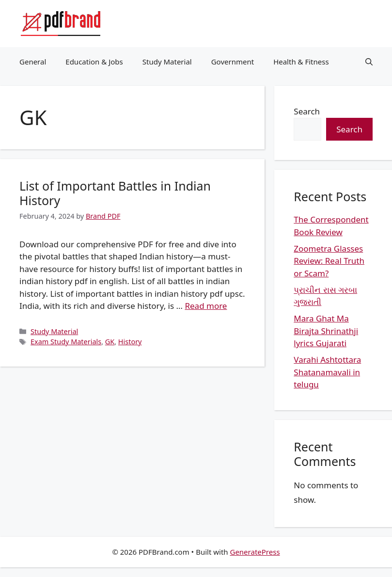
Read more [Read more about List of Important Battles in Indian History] (206, 306)
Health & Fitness (301, 62)
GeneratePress (255, 552)
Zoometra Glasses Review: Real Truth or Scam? (329, 261)
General (33, 62)
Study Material (167, 62)
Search (307, 111)
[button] (369, 62)
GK (110, 342)
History (130, 342)
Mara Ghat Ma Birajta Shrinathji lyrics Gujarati (326, 331)
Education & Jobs (94, 62)
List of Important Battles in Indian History (115, 193)
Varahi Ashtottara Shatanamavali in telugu (327, 372)
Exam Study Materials (66, 342)
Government (233, 62)
